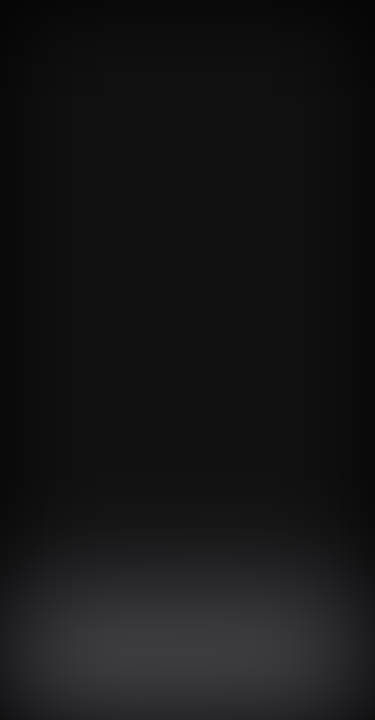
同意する (58, 689)
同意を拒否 (148, 689)
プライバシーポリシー (277, 689)
